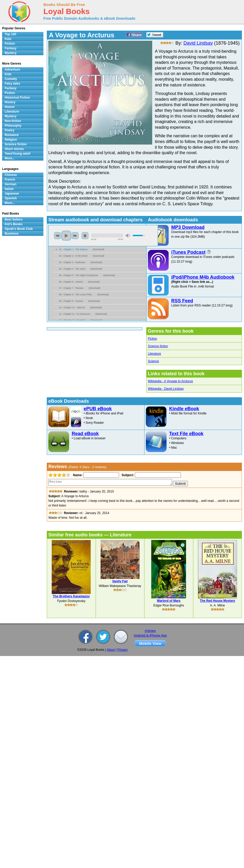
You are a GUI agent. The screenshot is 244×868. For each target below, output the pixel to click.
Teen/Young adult (18, 154)
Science (153, 361)
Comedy (11, 79)
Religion (11, 140)
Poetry (9, 130)
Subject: (127, 475)
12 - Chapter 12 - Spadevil (72, 320)
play (66, 236)
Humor (10, 107)
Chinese (11, 175)
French (10, 180)
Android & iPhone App (150, 635)
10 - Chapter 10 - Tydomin (72, 307)
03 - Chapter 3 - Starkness (72, 262)
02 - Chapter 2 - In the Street (73, 256)
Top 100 (10, 34)
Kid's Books (14, 224)
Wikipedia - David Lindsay (166, 389)
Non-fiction (13, 121)
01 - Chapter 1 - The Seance (73, 249)
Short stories (14, 149)
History (10, 102)
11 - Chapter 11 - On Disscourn (75, 314)
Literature (154, 354)
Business (12, 234)
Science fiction (158, 346)
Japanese (12, 194)
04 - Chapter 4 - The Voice (72, 269)
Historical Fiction (17, 98)
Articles (150, 631)
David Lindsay (198, 43)
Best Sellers (14, 220)
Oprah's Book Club (19, 229)
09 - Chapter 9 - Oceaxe (71, 301)
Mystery (11, 53)
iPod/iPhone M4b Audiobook (203, 277)
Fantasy (11, 48)
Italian (9, 189)
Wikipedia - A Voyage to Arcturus (170, 381)
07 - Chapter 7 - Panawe (71, 288)
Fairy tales (12, 84)
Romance (12, 135)
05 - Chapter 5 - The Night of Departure (78, 275)
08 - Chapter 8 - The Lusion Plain (75, 295)
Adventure (12, 70)
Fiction (152, 339)
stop (85, 236)
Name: (77, 475)
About (111, 650)
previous (57, 236)
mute (128, 235)
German (11, 184)
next (75, 236)
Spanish (11, 198)
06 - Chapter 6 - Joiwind (71, 282)
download (99, 249)
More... (10, 158)
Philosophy (13, 126)
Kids (8, 39)
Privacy (123, 650)
